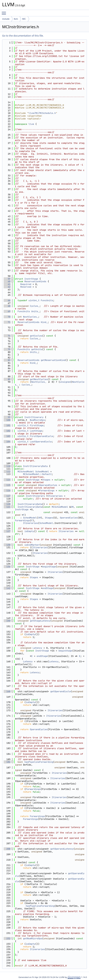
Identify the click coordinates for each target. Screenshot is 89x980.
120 (7, 504)
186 (7, 762)
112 (7, 472)
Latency (37, 648)
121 (7, 507)
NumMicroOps (37, 420)
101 (7, 425)
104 (7, 442)
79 (7, 349)
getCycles (36, 336)
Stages (46, 480)
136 (7, 567)
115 (7, 485)
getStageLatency (40, 621)
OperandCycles (48, 485)
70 (7, 317)
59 (7, 279)
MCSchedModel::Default (37, 474)
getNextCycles (39, 379)
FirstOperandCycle (42, 436)
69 (7, 311)
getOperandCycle (61, 691)
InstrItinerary (34, 417)
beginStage (49, 567)
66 (7, 300)
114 (7, 480)
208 (7, 849)
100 (7, 420)
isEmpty (29, 531)
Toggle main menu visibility (5, 12)
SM (72, 507)
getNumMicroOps (33, 938)
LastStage (36, 431)
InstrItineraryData (35, 466)
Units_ (35, 311)
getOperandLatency (62, 849)
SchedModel (42, 472)
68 (7, 306)
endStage (48, 588)
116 (7, 491)
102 (7, 431)
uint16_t (23, 425)
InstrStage (31, 279)
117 (7, 496)
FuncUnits (47, 300)
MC (24, 19)
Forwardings (47, 491)
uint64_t (34, 300)
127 (7, 531)
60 (7, 281)
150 (7, 621)
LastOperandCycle (41, 442)
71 (7, 322)
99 (7, 417)
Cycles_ (35, 306)
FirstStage (37, 425)
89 (7, 379)
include (6, 19)
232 (7, 938)
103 (7, 436)
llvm (16, 19)
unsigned (65, 382)
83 (7, 360)
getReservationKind (53, 360)
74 (7, 336)
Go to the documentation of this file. (23, 36)
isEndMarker (32, 545)
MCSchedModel (26, 472)
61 (7, 284)
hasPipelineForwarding (39, 762)
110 (7, 466)
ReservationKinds (35, 281)
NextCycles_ (31, 317)
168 (7, 691)
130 (7, 545)
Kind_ (44, 322)
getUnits (37, 349)
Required (26, 284)
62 (7, 287)
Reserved (26, 287)
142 (7, 588)
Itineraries (55, 496)
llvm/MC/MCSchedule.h (42, 113)
